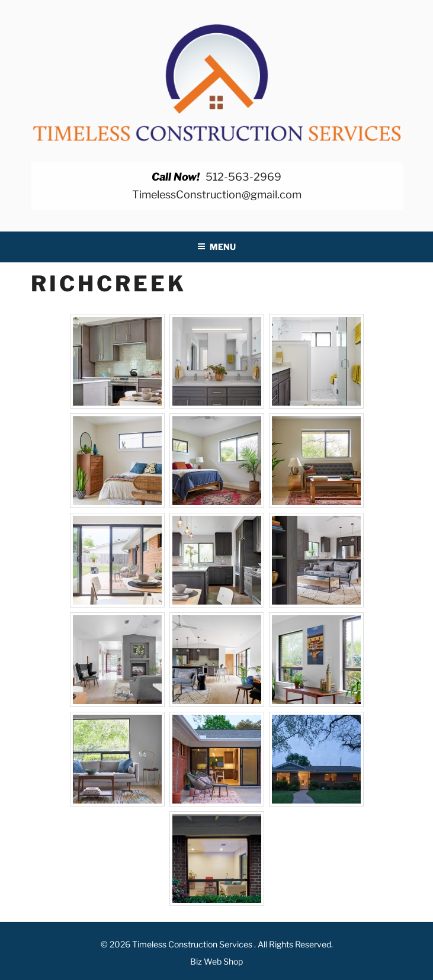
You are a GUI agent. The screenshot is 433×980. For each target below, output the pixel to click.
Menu (216, 247)
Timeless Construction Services (193, 944)
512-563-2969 (243, 177)
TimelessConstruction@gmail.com (217, 195)
